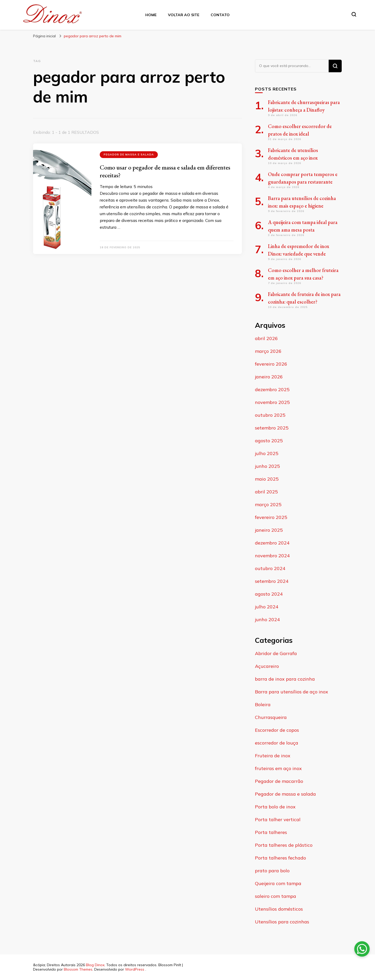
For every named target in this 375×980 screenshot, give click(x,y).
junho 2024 (267, 619)
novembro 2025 (272, 402)
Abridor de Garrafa (276, 653)
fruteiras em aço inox (278, 768)
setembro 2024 (272, 581)
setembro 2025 (272, 428)
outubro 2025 (270, 415)
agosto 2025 (269, 441)
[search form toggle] (354, 14)
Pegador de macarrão (279, 781)
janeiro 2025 (269, 530)
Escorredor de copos (277, 730)
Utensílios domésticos (279, 909)
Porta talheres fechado (280, 858)
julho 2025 (267, 453)
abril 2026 (266, 338)
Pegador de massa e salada (129, 155)
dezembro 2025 (272, 389)
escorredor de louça (277, 743)
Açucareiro (267, 666)
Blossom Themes (78, 969)
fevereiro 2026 (271, 364)
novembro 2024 (272, 556)
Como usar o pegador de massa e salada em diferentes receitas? (165, 171)
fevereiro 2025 (271, 517)
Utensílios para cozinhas (282, 922)
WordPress (135, 969)
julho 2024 (267, 607)
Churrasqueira (271, 717)
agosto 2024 (269, 594)
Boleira (263, 704)
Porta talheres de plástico (284, 845)
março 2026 (268, 351)
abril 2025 (266, 492)
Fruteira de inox (273, 756)
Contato (220, 15)
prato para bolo (272, 871)
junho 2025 (267, 466)
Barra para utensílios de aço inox (292, 692)
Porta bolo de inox (275, 807)
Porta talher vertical (278, 819)
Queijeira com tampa (278, 883)
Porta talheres (271, 832)
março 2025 (268, 504)
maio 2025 (267, 479)
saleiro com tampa (276, 896)
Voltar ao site (184, 15)
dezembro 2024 (272, 543)
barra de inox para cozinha (285, 679)
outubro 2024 (270, 568)
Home (151, 15)
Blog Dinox (95, 965)
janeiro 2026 (269, 377)
